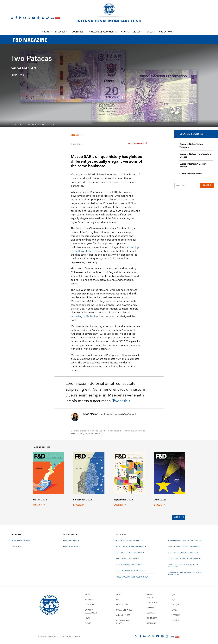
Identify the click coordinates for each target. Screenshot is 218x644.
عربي (173, 594)
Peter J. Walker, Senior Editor (129, 565)
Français (176, 605)
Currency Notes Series (191, 174)
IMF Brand (151, 623)
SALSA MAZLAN (23, 68)
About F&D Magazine (20, 541)
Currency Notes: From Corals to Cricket (196, 155)
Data (149, 32)
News (124, 32)
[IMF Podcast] (38, 18)
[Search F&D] (186, 185)
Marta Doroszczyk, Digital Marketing (185, 559)
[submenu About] (51, 32)
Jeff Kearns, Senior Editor (127, 559)
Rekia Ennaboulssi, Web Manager (183, 553)
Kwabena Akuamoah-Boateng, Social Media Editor (185, 573)
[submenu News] (128, 32)
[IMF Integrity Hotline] (47, 18)
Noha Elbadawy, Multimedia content (185, 541)
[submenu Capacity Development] (116, 32)
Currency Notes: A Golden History (193, 165)
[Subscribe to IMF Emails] (43, 18)
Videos (137, 32)
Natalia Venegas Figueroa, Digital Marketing (183, 566)
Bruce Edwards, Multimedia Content (132, 577)
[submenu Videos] (142, 32)
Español (175, 620)
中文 (173, 600)
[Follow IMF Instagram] (25, 18)
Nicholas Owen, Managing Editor (131, 547)
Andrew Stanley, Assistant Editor (131, 571)
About (46, 32)
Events (88, 623)
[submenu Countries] (85, 32)
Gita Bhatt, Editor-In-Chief (127, 541)
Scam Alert (152, 618)
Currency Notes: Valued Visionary (191, 146)
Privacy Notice (150, 596)
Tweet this (121, 401)
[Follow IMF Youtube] (34, 18)
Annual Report (123, 615)
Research (60, 32)
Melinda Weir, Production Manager (184, 547)
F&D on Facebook (71, 541)
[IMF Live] (56, 18)
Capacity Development (102, 32)
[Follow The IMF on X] (12, 18)
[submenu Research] (67, 32)
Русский (176, 615)
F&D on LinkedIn (70, 547)
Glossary (151, 613)
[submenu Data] (153, 32)
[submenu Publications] (174, 32)
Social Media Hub (124, 610)
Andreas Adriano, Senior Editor (130, 553)
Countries (78, 32)
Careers (151, 608)
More (179, 517)
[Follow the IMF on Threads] (29, 18)
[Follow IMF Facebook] (16, 18)
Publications (165, 32)
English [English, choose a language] (77, 135)
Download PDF (138, 143)
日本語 (174, 610)
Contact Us (16, 547)
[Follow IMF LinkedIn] (20, 18)
